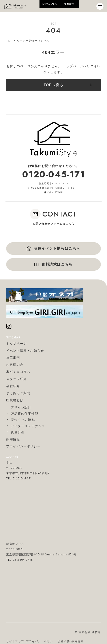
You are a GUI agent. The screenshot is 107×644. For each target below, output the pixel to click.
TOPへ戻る (53, 85)
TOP (9, 41)
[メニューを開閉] (100, 6)
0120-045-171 (53, 174)
